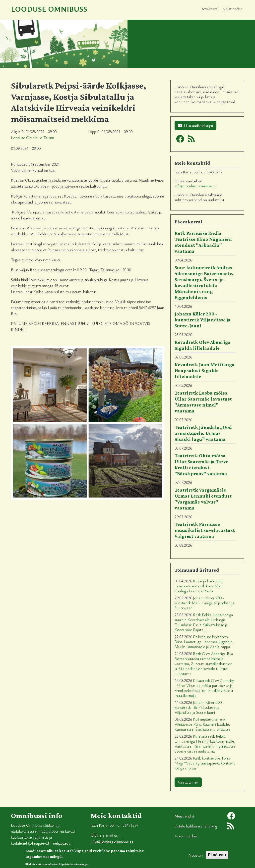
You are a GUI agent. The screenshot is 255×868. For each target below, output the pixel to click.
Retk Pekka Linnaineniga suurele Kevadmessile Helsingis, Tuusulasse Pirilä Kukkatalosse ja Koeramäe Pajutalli (204, 622)
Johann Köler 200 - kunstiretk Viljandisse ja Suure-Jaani (203, 320)
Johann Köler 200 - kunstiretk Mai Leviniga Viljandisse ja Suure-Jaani (204, 603)
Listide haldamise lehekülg (196, 826)
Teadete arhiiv (186, 836)
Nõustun (195, 857)
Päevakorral (209, 9)
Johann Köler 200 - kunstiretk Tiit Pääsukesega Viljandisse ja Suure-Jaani (199, 707)
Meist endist (232, 9)
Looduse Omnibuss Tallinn (32, 138)
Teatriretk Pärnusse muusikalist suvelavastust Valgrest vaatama (205, 530)
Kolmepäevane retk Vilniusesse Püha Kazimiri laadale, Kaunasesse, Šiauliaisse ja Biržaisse (203, 724)
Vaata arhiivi (188, 782)
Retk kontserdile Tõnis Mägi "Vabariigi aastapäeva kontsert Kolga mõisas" (205, 763)
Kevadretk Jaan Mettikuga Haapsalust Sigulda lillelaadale (205, 370)
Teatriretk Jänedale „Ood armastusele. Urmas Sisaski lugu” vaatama (203, 433)
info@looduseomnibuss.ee (196, 186)
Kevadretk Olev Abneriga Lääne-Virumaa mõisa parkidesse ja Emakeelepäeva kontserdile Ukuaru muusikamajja (205, 688)
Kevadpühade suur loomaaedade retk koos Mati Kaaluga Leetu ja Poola (199, 586)
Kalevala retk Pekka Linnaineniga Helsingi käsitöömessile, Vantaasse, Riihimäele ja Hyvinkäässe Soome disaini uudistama (205, 744)
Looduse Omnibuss (49, 9)
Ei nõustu (217, 857)
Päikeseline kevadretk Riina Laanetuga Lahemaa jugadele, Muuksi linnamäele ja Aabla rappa (204, 642)
